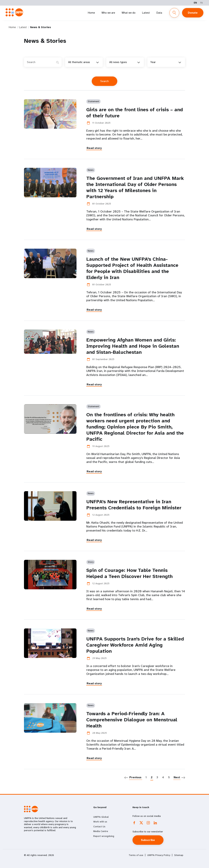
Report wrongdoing (104, 836)
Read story (94, 148)
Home (91, 13)
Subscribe (148, 840)
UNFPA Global (101, 817)
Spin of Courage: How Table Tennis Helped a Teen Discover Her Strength (129, 573)
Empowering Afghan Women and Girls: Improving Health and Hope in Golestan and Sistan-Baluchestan (133, 346)
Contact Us (99, 826)
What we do (129, 13)
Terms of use (136, 855)
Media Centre (101, 831)
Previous (135, 777)
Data (159, 13)
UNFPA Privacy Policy (159, 855)
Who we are (108, 13)
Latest (146, 13)
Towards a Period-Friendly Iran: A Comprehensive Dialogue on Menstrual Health (132, 720)
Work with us (100, 822)
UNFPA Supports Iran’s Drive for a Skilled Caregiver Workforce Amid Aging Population (135, 645)
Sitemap (179, 855)
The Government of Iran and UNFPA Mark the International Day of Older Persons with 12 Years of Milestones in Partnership (135, 187)
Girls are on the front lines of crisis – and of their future (135, 113)
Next (177, 777)
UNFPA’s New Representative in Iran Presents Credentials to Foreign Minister (134, 505)
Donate (193, 13)
